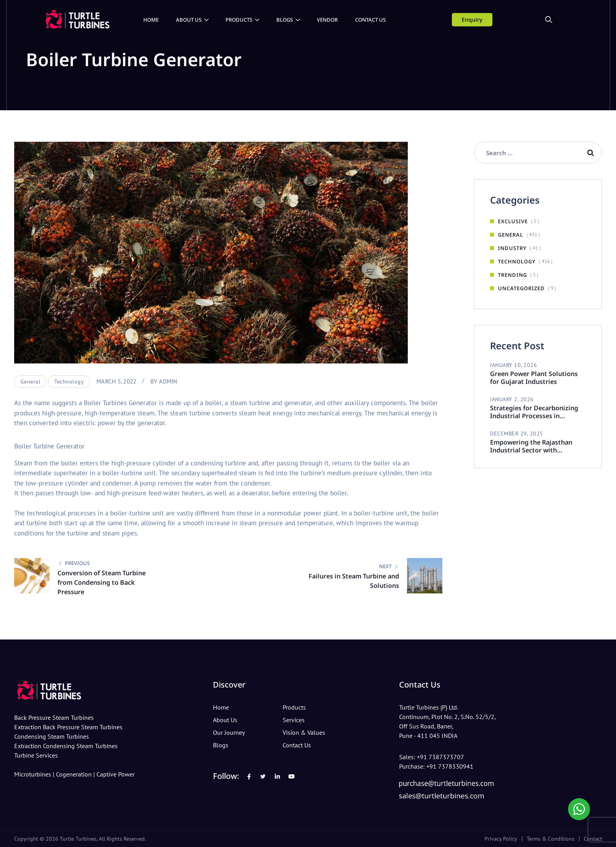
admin (168, 381)
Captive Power (116, 775)
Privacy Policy (501, 839)
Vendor (327, 20)
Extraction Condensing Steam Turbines (66, 746)
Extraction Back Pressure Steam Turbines (68, 727)
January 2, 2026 (512, 399)
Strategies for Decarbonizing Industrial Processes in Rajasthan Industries (534, 412)
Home (151, 20)
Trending (512, 275)
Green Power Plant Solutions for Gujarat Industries (534, 378)
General (31, 382)
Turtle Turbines (78, 839)
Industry (512, 248)
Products (239, 20)
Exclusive (513, 221)
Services (294, 720)
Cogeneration (74, 775)
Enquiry (472, 19)
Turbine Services (36, 756)
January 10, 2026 (513, 365)
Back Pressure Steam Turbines (54, 718)
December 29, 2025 (517, 434)
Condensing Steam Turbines (52, 737)
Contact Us (370, 20)
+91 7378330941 (450, 767)
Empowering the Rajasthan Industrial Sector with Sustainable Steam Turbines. (533, 446)
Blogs (285, 20)
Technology (69, 382)
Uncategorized (521, 288)
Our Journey (229, 733)
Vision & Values (304, 733)
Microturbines (33, 775)
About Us (189, 20)
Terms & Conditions (550, 839)
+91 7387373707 (440, 757)
